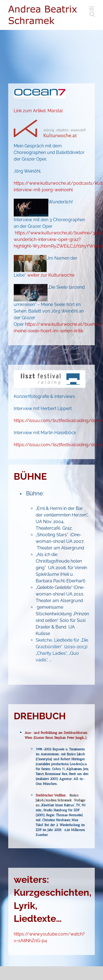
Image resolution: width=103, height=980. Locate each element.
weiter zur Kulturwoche (51, 275)
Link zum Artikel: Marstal (38, 111)
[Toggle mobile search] (92, 14)
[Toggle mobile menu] (92, 8)
